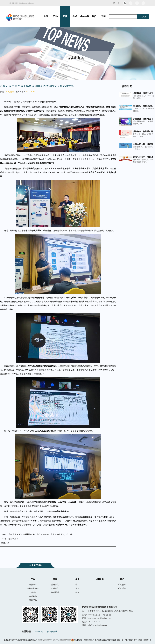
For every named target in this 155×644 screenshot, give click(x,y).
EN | (115, 3)
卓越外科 (84, 16)
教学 (77, 592)
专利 (77, 585)
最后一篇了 (13, 539)
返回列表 (5, 543)
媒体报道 (55, 592)
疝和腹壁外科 (33, 588)
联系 (104, 16)
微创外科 (33, 585)
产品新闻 (55, 588)
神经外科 (33, 596)
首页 (46, 16)
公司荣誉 (122, 588)
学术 (75, 16)
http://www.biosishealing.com (99, 618)
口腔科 (33, 592)
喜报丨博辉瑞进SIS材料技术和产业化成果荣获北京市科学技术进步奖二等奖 (41, 534)
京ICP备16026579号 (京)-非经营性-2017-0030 (54, 640)
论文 (77, 588)
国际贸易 (33, 600)
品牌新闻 (55, 585)
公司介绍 (122, 585)
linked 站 (39, 632)
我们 (94, 16)
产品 (55, 16)
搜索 (143, 17)
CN (119, 3)
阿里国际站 (52, 632)
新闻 (65, 16)
